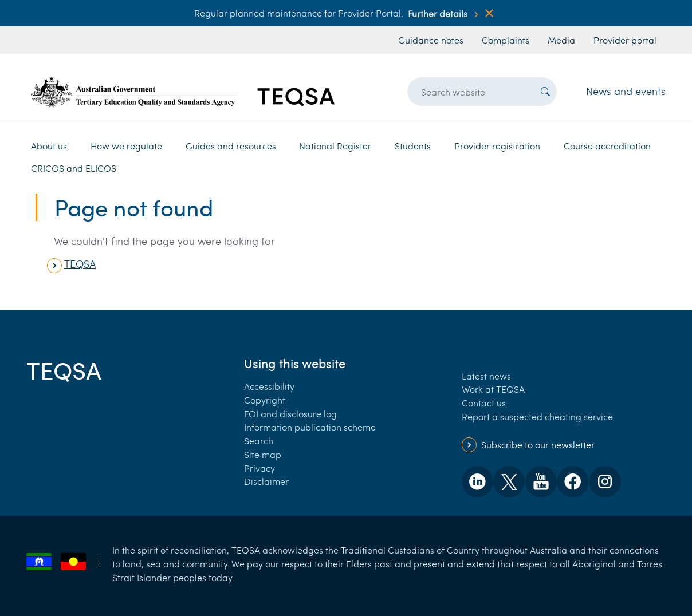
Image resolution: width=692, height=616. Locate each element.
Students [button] (413, 146)
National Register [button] (335, 146)
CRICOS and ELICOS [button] (74, 168)
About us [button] (49, 146)
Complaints (506, 40)
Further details (438, 13)
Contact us (484, 403)
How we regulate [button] (126, 146)
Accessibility (269, 386)
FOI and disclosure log (290, 414)
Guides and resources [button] (231, 146)
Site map (263, 454)
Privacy (259, 468)
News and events (626, 91)
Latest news (486, 376)
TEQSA (80, 264)
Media (561, 40)
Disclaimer (266, 481)
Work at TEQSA (493, 389)
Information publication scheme (310, 427)
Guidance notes (431, 40)
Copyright (265, 400)
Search (259, 441)
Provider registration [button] (497, 146)
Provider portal (625, 40)
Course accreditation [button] (607, 146)
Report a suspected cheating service (537, 416)
